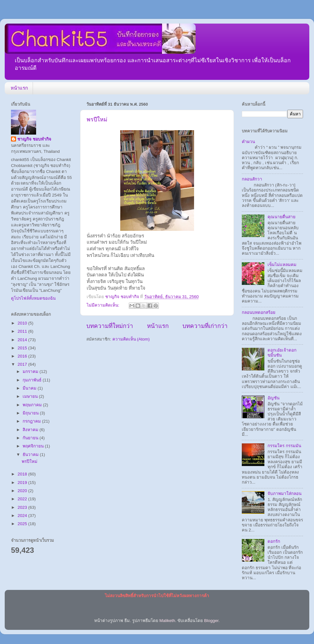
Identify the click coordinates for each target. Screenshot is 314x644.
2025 (23, 524)
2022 (23, 499)
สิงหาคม (31, 430)
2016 (23, 356)
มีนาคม (30, 388)
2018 (23, 474)
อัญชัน (273, 398)
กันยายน (31, 438)
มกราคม (31, 372)
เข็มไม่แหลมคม (282, 265)
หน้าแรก (19, 88)
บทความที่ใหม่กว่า (110, 326)
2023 (23, 507)
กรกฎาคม (32, 421)
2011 (23, 331)
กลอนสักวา (252, 179)
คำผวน (248, 142)
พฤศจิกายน (34, 446)
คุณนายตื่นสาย (282, 217)
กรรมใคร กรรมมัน (284, 446)
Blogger (211, 621)
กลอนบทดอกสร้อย (259, 312)
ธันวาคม (31, 455)
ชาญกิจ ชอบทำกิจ (34, 139)
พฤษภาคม (33, 405)
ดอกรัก (274, 541)
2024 (23, 516)
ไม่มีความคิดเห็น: (104, 305)
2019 (23, 483)
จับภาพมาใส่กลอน (284, 494)
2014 (23, 340)
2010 (23, 323)
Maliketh (167, 621)
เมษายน (31, 396)
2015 (23, 348)
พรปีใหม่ (97, 119)
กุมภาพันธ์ (33, 380)
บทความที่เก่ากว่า (205, 326)
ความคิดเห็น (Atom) (131, 339)
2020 (23, 491)
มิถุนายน (31, 413)
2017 (23, 364)
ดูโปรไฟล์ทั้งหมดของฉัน (33, 298)
